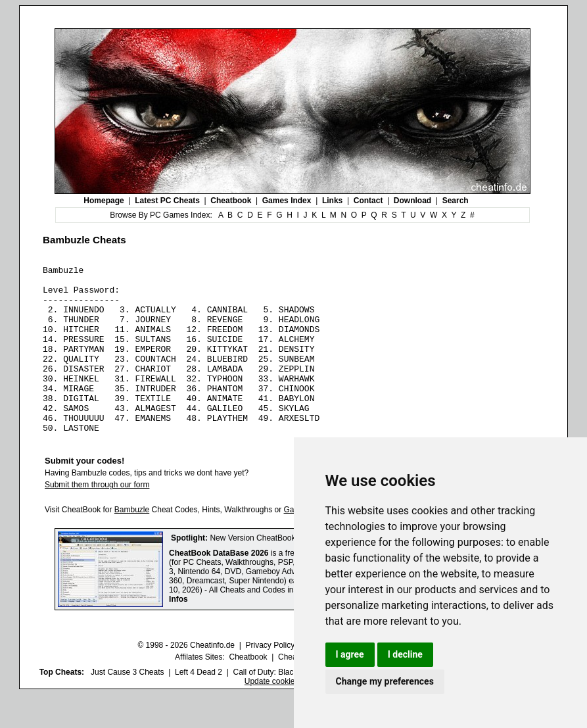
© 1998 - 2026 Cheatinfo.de (186, 679)
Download (412, 201)
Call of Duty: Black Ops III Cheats (291, 706)
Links (332, 201)
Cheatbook (231, 201)
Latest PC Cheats (167, 201)
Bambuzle (132, 543)
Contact (368, 201)
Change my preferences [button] (385, 681)
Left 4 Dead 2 (199, 706)
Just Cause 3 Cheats (127, 706)
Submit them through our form (97, 518)
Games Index (287, 201)
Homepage (104, 201)
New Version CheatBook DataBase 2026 (281, 571)
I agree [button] (350, 654)
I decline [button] (405, 654)
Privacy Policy (270, 679)
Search (456, 201)
